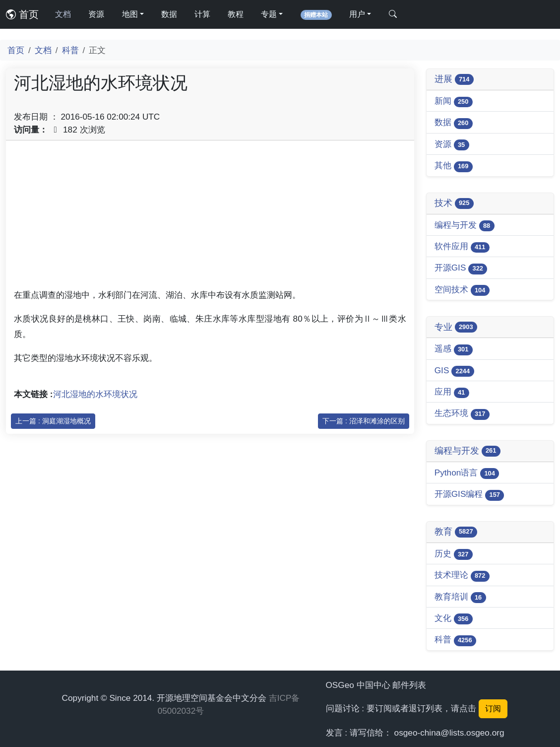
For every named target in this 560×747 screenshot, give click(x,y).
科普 (70, 50)
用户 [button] (357, 14)
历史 (454, 554)
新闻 (454, 102)
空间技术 (462, 290)
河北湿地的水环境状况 (95, 394)
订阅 (493, 709)
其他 (454, 166)
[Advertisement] (210, 218)
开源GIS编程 (469, 495)
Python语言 (467, 473)
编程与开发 (465, 226)
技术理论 (462, 576)
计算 (202, 14)
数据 (169, 14)
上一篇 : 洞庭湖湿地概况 (53, 421)
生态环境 (462, 414)
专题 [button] (269, 14)
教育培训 (460, 597)
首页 (22, 14)
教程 (236, 14)
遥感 (454, 349)
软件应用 (462, 247)
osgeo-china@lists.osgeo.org (449, 733)
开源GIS (461, 268)
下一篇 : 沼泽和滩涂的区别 (364, 421)
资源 (96, 14)
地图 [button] (130, 14)
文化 (454, 619)
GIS (454, 371)
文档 (63, 14)
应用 (452, 392)
